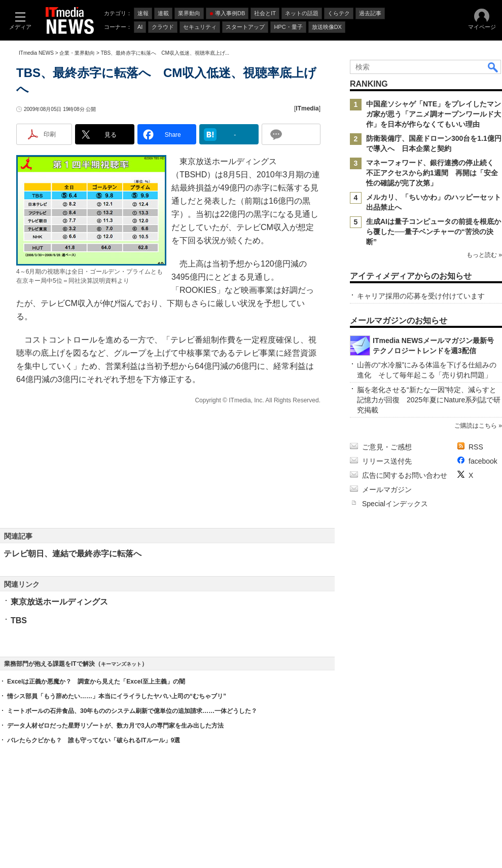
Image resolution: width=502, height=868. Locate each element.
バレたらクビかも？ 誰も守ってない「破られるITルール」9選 (94, 740)
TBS (19, 620)
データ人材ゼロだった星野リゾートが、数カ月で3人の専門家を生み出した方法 (115, 726)
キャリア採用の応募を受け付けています (421, 296)
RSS (476, 447)
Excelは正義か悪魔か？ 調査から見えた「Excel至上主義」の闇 (96, 682)
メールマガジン (387, 489)
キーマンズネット (121, 664)
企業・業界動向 (77, 53)
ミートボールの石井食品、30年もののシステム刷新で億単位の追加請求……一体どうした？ (132, 711)
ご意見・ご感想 (387, 447)
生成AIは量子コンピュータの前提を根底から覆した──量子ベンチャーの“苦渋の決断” (434, 232)
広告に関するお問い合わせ (405, 475)
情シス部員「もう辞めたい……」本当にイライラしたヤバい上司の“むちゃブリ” (117, 696)
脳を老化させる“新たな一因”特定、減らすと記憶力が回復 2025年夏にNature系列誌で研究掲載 (429, 400)
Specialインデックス (395, 504)
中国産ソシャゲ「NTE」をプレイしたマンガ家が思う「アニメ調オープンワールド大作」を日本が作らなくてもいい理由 (434, 114)
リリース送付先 (387, 461)
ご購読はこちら (476, 426)
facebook (483, 461)
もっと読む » (484, 255)
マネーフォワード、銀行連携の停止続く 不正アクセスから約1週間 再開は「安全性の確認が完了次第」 (434, 173)
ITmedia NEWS (36, 53)
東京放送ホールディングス (59, 602)
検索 (493, 67)
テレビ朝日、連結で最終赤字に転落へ (73, 554)
